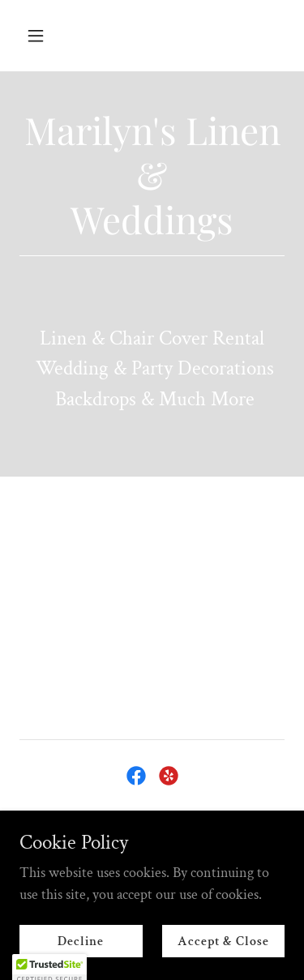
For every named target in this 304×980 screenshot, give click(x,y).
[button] (50, 36)
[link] (136, 776)
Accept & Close (223, 941)
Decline (81, 941)
